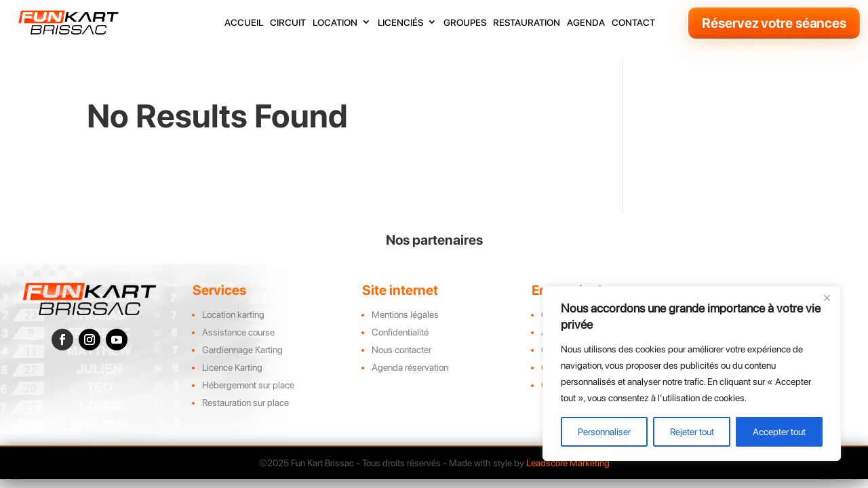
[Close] (827, 298)
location (335, 23)
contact (633, 23)
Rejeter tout (692, 432)
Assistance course (238, 332)
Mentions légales (405, 314)
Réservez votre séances (774, 23)
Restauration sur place (245, 403)
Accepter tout (779, 432)
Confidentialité (400, 332)
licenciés (400, 23)
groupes (465, 23)
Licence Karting (232, 367)
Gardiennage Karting (242, 350)
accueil (244, 23)
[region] (692, 373)
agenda (586, 23)
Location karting (233, 314)
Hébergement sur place (248, 385)
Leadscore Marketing (568, 463)
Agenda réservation (410, 367)
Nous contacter (401, 350)
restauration (527, 23)
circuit (288, 23)
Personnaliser (604, 432)
